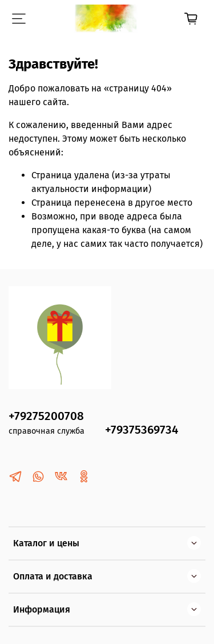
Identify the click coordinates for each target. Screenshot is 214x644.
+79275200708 (46, 416)
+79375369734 (142, 430)
